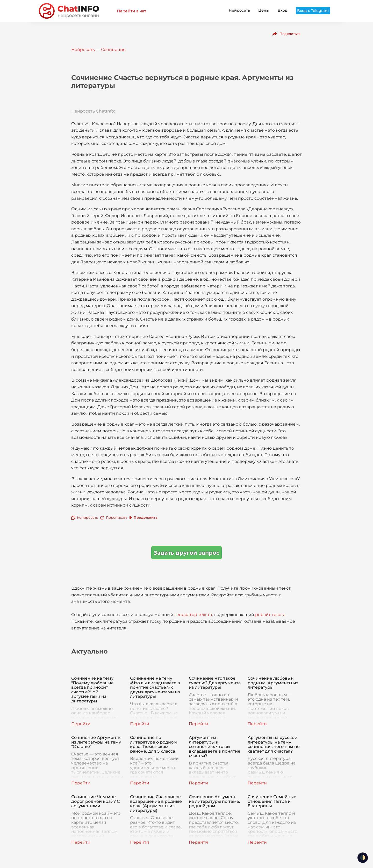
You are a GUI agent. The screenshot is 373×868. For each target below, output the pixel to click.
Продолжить (146, 517)
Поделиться (290, 34)
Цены (264, 10)
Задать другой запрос (187, 553)
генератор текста (193, 615)
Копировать (87, 517)
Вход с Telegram (313, 11)
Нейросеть (239, 10)
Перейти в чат (131, 11)
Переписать (117, 517)
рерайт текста (270, 615)
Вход (283, 10)
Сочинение (113, 50)
